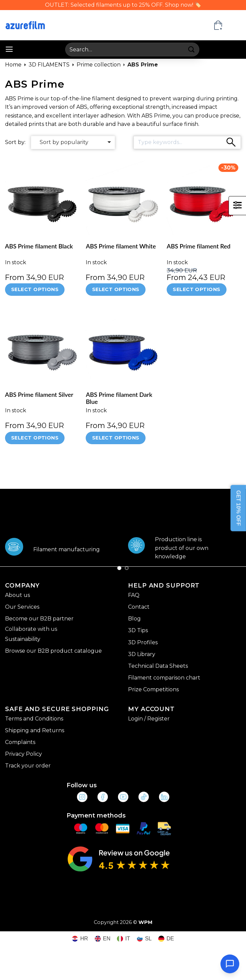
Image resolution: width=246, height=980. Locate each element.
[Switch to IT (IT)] (124, 939)
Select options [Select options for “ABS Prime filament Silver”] (35, 438)
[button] (9, 49)
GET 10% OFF (238, 508)
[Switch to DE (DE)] (166, 939)
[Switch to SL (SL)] (144, 939)
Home (13, 65)
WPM (146, 922)
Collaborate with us (31, 629)
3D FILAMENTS (49, 65)
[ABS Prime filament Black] (42, 198)
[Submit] (192, 50)
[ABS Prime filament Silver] (42, 346)
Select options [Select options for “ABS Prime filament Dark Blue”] (116, 438)
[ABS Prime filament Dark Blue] (123, 346)
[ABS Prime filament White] (123, 198)
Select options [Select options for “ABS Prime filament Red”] (196, 289)
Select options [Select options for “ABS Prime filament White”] (116, 289)
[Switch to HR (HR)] (80, 939)
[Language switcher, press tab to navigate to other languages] (234, 25)
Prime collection (99, 65)
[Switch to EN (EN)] (103, 939)
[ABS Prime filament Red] (204, 198)
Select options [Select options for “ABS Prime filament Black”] (35, 289)
